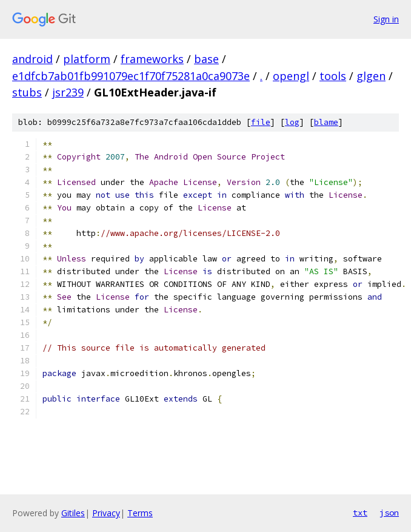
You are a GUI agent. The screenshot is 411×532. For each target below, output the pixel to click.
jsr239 (68, 92)
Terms (140, 513)
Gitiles (73, 513)
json (389, 513)
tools (333, 76)
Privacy (106, 513)
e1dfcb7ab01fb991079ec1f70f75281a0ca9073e (131, 76)
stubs (27, 92)
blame (326, 122)
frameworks (152, 59)
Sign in (386, 19)
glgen (371, 76)
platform (87, 59)
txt (360, 513)
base (206, 59)
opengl (291, 76)
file (261, 122)
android (32, 59)
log (292, 122)
